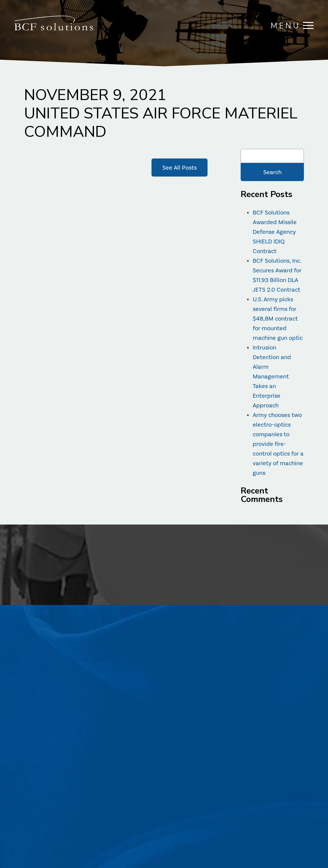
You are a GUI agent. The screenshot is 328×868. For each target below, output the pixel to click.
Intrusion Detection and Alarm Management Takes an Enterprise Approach (272, 376)
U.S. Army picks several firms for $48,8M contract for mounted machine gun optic (278, 318)
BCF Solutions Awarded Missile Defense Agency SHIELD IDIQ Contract (275, 232)
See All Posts (180, 168)
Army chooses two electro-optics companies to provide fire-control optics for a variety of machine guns (278, 444)
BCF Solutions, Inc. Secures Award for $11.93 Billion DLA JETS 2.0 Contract (277, 275)
